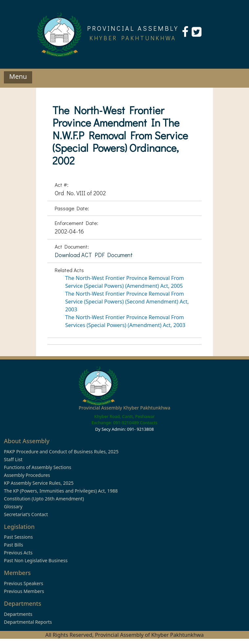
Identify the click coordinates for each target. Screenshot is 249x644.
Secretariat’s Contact (26, 514)
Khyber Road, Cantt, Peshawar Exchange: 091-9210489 (123, 420)
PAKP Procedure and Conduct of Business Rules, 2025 (61, 452)
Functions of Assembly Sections (38, 467)
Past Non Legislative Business (36, 560)
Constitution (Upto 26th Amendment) (44, 499)
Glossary (13, 506)
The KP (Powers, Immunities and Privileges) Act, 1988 (61, 491)
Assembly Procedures (27, 475)
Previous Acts (18, 553)
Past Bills (13, 545)
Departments (18, 614)
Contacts (149, 423)
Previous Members (24, 591)
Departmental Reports (28, 622)
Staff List (13, 459)
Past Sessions (18, 537)
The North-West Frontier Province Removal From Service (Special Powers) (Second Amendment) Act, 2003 (127, 302)
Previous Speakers (24, 583)
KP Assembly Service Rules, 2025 (39, 483)
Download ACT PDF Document (94, 255)
